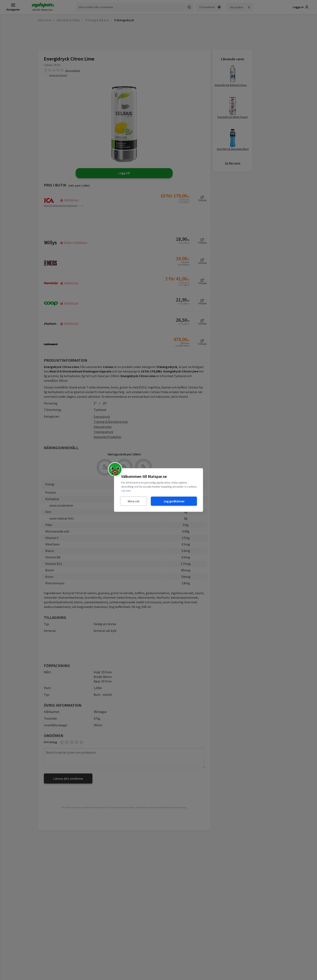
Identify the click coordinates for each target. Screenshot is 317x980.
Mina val (134, 501)
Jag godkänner (174, 501)
